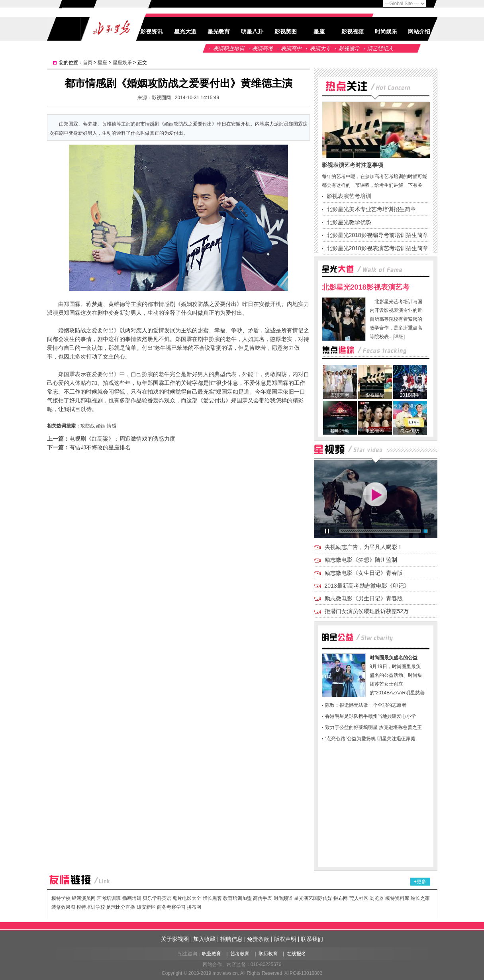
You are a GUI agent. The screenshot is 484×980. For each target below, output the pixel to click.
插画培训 (132, 898)
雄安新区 (146, 907)
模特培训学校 (91, 907)
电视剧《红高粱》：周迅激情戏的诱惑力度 (122, 439)
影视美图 (286, 31)
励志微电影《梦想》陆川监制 (361, 560)
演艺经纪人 (380, 48)
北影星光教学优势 (349, 222)
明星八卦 (252, 31)
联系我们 (312, 939)
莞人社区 (360, 898)
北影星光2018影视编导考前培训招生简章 (377, 235)
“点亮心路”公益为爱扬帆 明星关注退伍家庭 (370, 739)
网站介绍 (419, 31)
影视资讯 (151, 31)
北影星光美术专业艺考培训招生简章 (371, 209)
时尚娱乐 (386, 31)
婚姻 (101, 426)
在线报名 (296, 954)
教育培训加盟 (237, 898)
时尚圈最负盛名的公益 (394, 658)
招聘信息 (231, 939)
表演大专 (320, 48)
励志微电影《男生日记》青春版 (364, 598)
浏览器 (377, 898)
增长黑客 (212, 898)
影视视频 (353, 31)
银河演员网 (84, 898)
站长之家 (420, 898)
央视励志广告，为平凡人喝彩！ (364, 547)
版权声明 (285, 939)
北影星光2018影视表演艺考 (366, 287)
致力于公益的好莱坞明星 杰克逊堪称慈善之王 (373, 727)
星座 (319, 31)
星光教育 (219, 31)
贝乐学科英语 (157, 898)
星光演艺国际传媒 (313, 898)
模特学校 (61, 898)
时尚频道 (283, 898)
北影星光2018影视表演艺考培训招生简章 (377, 248)
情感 (112, 426)
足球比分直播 (121, 907)
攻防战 (88, 426)
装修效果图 (63, 907)
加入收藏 (204, 939)
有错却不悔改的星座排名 (100, 447)
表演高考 (263, 48)
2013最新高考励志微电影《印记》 (367, 586)
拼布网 (341, 898)
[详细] (399, 337)
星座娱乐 (122, 63)
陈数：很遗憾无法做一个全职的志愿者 (366, 705)
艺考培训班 (109, 898)
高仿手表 (263, 898)
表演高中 (291, 48)
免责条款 (258, 939)
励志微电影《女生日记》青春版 (364, 573)
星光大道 (185, 31)
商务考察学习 (171, 907)
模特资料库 (397, 898)
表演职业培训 (229, 48)
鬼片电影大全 (187, 898)
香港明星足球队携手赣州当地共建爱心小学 (370, 716)
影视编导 (349, 48)
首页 (88, 63)
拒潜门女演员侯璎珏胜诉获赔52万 (367, 611)
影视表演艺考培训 (349, 196)
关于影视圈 (175, 939)
